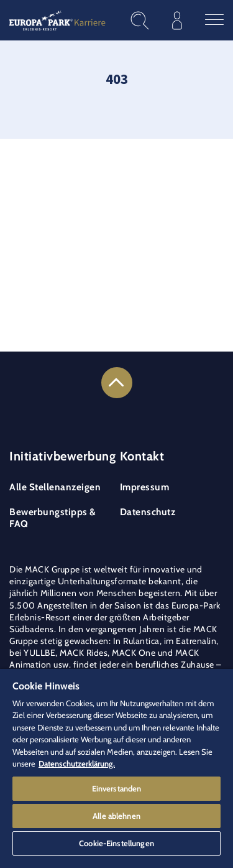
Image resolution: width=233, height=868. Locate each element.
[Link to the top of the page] (117, 383)
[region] (116, 768)
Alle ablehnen (116, 816)
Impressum (145, 487)
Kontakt (142, 456)
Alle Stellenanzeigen (55, 487)
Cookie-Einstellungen (116, 843)
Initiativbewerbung (62, 456)
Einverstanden (117, 788)
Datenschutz (148, 512)
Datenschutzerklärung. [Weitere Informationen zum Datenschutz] (77, 763)
